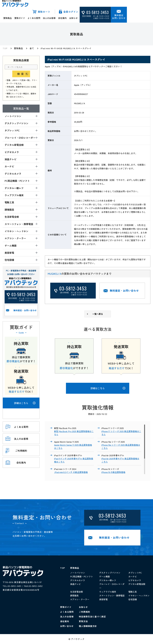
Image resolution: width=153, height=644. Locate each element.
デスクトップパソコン (110, 573)
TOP (5, 48)
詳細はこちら (25, 403)
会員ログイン (71, 12)
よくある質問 (34, 18)
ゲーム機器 (104, 576)
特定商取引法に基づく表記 (92, 617)
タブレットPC (135, 573)
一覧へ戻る (98, 314)
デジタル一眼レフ (108, 580)
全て (32, 48)
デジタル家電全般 (137, 584)
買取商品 (8, 18)
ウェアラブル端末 (108, 592)
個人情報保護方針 (88, 626)
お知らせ (73, 18)
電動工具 (133, 592)
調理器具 (74, 595)
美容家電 (103, 599)
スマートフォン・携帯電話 (112, 595)
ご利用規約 (84, 612)
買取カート (44, 12)
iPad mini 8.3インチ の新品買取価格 (71, 472)
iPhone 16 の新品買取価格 (113, 472)
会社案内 (62, 18)
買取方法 (83, 621)
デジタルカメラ (78, 580)
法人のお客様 (49, 18)
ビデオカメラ (135, 580)
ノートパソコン (78, 573)
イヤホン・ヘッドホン (139, 595)
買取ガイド (20, 18)
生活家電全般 (77, 592)
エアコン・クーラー (80, 599)
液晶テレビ (75, 584)
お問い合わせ (67, 626)
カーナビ (133, 576)
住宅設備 (133, 599)
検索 (21, 74)
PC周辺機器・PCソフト (82, 576)
